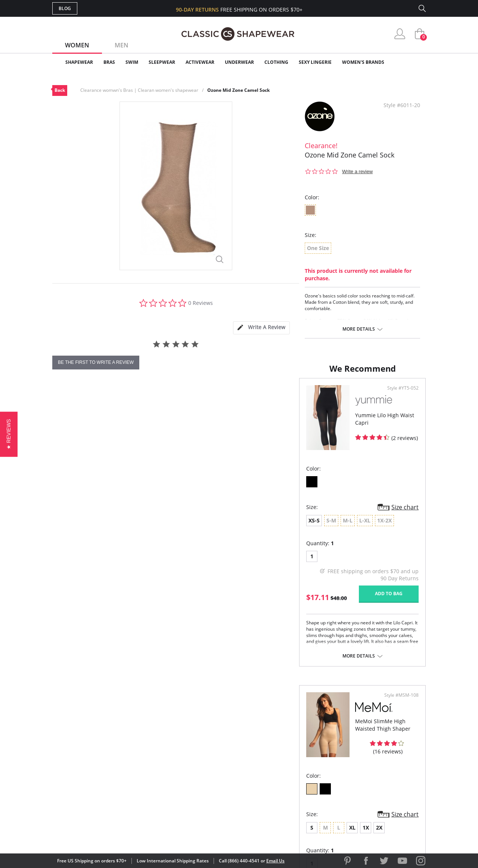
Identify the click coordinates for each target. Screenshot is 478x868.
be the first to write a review (96, 362)
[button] (9, 434)
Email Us (275, 861)
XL (293, 536)
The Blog (289, 769)
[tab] (261, 328)
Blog (65, 8)
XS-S (67, 536)
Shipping (190, 769)
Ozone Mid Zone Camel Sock (238, 90)
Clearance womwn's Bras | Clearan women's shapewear (139, 90)
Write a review (357, 171)
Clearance (410, 62)
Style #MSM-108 (399, 404)
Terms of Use (111, 834)
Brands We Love (299, 757)
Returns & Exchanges (209, 781)
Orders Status (199, 757)
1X (307, 536)
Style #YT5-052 (212, 404)
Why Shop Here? (298, 733)
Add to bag (198, 610)
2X (320, 536)
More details (359, 329)
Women (77, 45)
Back (60, 90)
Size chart (215, 523)
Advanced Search (203, 733)
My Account (196, 745)
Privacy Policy (296, 781)
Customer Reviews (302, 745)
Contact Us (195, 794)
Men (122, 45)
